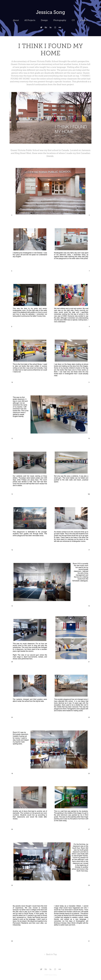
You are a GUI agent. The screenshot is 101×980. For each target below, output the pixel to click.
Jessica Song (51, 12)
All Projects (30, 20)
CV (73, 20)
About (16, 20)
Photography (60, 20)
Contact (84, 20)
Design (44, 20)
